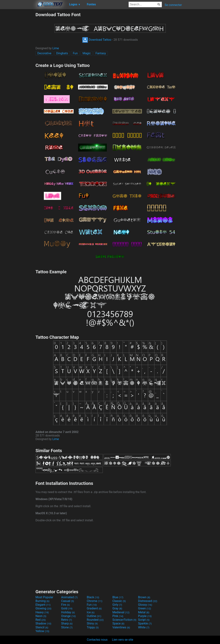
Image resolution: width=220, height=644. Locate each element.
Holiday (68, 612)
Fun (75, 53)
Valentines (121, 627)
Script (144, 620)
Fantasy (101, 53)
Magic (87, 53)
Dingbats (62, 53)
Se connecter (173, 5)
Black (93, 597)
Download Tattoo (97, 40)
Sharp (67, 623)
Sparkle (145, 623)
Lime (56, 48)
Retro (67, 620)
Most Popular (44, 597)
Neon (41, 616)
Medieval (121, 612)
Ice (91, 612)
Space (118, 623)
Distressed (148, 601)
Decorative (44, 53)
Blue (118, 597)
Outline (94, 616)
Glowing (43, 608)
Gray (117, 608)
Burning (42, 601)
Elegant (43, 605)
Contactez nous (97, 640)
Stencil (42, 627)
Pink (118, 616)
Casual (68, 601)
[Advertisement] (18, 68)
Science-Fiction (124, 620)
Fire (65, 605)
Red (41, 620)
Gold (67, 608)
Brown (144, 597)
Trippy (93, 627)
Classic (119, 601)
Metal (144, 612)
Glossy (145, 605)
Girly (117, 605)
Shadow (43, 623)
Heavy (42, 612)
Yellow (42, 631)
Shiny (92, 623)
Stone (67, 627)
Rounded (95, 620)
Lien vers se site (123, 640)
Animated (69, 597)
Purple (145, 616)
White (144, 627)
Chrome (95, 601)
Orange (68, 616)
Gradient (94, 608)
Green (145, 608)
